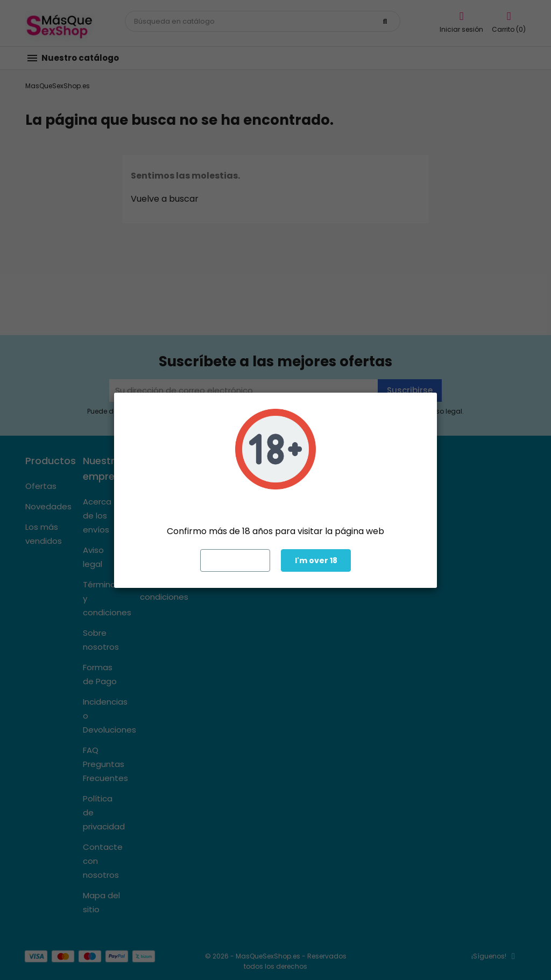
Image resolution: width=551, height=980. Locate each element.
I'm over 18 (316, 560)
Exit (235, 560)
